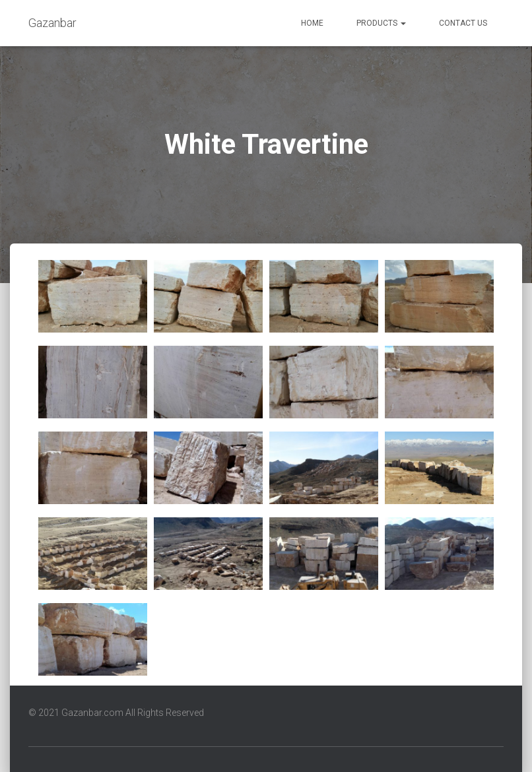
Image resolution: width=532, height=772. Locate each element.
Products (381, 23)
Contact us (463, 23)
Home (312, 23)
